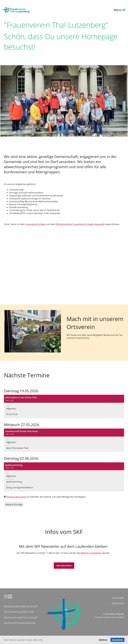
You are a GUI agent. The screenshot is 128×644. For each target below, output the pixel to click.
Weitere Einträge (14, 505)
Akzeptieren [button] (117, 640)
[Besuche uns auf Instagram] (6, 596)
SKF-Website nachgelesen (89, 553)
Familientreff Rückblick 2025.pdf (20, 623)
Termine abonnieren (16, 497)
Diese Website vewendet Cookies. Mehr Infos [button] (23, 640)
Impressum (118, 598)
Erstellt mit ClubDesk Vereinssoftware (110, 617)
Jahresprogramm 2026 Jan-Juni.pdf (21, 606)
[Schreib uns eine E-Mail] (10, 596)
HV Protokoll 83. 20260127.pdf (19, 612)
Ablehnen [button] (103, 640)
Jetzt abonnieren (64, 566)
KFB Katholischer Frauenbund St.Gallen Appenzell (80, 224)
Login (35, 10)
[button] (64, 406)
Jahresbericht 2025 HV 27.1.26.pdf (20, 617)
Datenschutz (118, 603)
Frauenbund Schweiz (35, 224)
